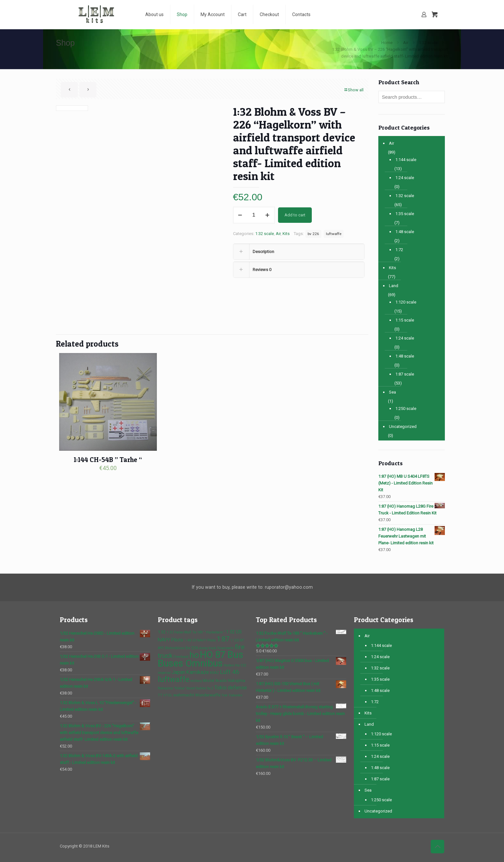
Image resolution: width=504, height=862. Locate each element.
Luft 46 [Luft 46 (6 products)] (230, 672)
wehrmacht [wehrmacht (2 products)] (184, 695)
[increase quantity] (268, 215)
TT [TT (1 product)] (160, 695)
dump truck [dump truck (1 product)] (208, 648)
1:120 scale (406, 302)
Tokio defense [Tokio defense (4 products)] (231, 688)
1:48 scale (405, 232)
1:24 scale (405, 178)
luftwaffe (334, 234)
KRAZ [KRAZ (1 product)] (214, 673)
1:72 (399, 250)
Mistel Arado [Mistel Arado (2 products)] (215, 681)
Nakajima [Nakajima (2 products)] (237, 681)
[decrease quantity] (240, 215)
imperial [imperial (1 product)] (164, 673)
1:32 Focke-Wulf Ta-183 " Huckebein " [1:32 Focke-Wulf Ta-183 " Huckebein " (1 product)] (196, 632)
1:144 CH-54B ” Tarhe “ (108, 460)
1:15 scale (405, 320)
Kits (286, 234)
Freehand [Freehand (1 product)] (181, 657)
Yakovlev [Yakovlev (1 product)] (235, 695)
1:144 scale (406, 160)
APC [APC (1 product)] (161, 648)
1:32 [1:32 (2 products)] (162, 632)
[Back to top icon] (437, 847)
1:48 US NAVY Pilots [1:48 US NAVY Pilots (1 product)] (200, 640)
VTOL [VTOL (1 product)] (168, 695)
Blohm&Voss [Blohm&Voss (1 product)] (175, 648)
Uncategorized (403, 426)
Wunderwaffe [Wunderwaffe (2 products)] (208, 695)
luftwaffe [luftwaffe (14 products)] (174, 679)
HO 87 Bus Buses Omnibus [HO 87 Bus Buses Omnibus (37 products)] (201, 659)
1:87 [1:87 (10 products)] (223, 639)
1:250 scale (406, 408)
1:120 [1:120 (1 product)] (235, 640)
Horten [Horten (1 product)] (229, 665)
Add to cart (295, 215)
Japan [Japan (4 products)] (178, 672)
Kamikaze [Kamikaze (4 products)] (198, 672)
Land (394, 286)
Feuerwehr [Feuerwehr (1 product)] (226, 648)
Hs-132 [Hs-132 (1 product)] (241, 665)
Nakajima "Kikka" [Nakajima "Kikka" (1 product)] (172, 688)
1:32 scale (428, 43)
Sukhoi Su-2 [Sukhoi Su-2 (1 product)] (205, 688)
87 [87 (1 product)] (242, 640)
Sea (392, 392)
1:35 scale (405, 214)
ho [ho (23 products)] (194, 655)
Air (406, 43)
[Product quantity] (254, 215)
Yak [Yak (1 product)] (225, 695)
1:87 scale (405, 374)
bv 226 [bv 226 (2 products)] (192, 648)
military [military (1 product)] (196, 681)
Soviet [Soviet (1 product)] (191, 688)
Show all (354, 90)
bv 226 (313, 234)
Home (387, 43)
